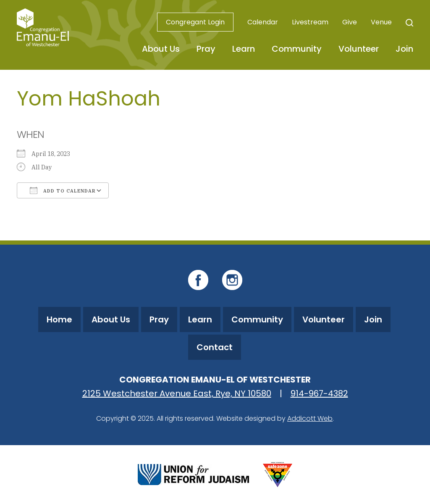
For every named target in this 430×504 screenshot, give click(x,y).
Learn (244, 49)
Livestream (310, 22)
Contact (215, 347)
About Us (161, 49)
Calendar (263, 22)
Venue (381, 22)
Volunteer (359, 49)
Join (404, 49)
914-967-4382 (319, 393)
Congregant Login (195, 22)
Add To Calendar (63, 190)
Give (350, 22)
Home (59, 319)
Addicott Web (310, 418)
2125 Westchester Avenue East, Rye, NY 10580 (177, 393)
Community (297, 49)
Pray (206, 49)
